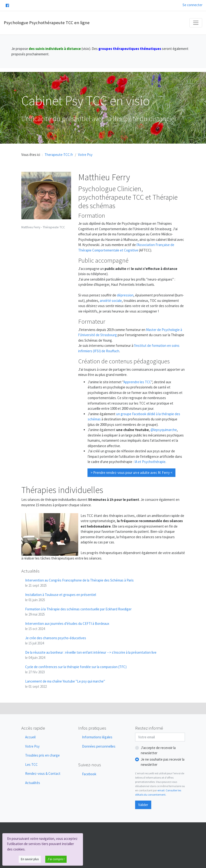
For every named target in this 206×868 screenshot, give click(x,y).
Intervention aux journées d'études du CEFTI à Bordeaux (67, 626)
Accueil (30, 737)
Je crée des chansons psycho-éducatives (56, 641)
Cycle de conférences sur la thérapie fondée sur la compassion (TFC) (76, 670)
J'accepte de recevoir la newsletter (158, 750)
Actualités (33, 783)
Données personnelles (99, 746)
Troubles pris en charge (42, 755)
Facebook (89, 774)
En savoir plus (30, 859)
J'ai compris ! (56, 859)
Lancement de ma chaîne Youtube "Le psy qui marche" (65, 684)
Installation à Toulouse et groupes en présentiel (61, 597)
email (161, 790)
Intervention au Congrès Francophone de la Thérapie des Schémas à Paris (79, 583)
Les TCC (31, 764)
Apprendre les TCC (137, 382)
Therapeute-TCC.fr (59, 155)
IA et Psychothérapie (150, 462)
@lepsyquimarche (164, 430)
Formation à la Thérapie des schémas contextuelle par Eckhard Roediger (78, 612)
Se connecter (192, 5)
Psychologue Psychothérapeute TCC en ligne (47, 23)
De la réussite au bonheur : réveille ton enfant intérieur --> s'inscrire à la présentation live (91, 655)
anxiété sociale (111, 301)
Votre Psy (32, 746)
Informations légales (97, 737)
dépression (125, 295)
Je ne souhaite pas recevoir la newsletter (163, 762)
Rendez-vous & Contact (43, 773)
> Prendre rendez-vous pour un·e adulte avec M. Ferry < (131, 473)
